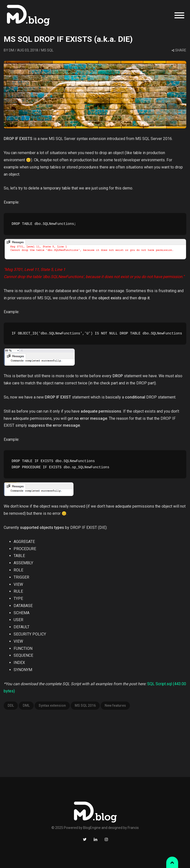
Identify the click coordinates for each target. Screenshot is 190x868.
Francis (133, 828)
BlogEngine (92, 828)
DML (26, 705)
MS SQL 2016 (85, 705)
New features (115, 705)
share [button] (179, 50)
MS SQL (47, 50)
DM (12, 50)
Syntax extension (52, 705)
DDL (11, 705)
